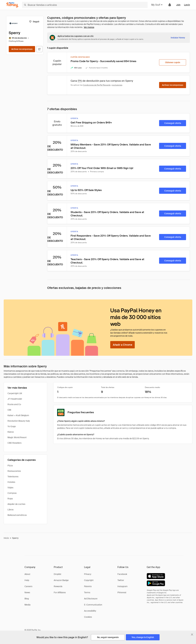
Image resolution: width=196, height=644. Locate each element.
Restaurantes (14, 471)
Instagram (123, 586)
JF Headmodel (15, 399)
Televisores (13, 477)
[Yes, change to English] (143, 637)
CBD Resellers (14, 443)
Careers (28, 586)
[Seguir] (34, 22)
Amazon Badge (61, 580)
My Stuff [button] (157, 5)
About (27, 574)
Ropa (10, 499)
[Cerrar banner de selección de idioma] (192, 635)
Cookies (88, 617)
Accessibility (90, 611)
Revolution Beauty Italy (19, 421)
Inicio (6, 538)
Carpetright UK (15, 393)
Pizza (10, 466)
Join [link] (178, 5)
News (27, 592)
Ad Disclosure (91, 599)
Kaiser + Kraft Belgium (18, 415)
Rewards (58, 586)
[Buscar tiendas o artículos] (85, 5)
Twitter (121, 580)
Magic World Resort (17, 437)
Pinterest (122, 592)
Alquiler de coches (16, 504)
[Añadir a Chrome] (123, 345)
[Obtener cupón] (173, 62)
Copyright (89, 580)
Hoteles (11, 482)
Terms (87, 592)
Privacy (88, 574)
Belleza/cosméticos (17, 515)
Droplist (57, 574)
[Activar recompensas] (22, 49)
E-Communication (93, 605)
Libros (10, 510)
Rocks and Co (14, 404)
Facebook (122, 574)
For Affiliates (60, 592)
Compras (12, 493)
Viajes (10, 488)
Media (27, 605)
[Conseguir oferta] (173, 123)
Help (27, 580)
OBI (9, 410)
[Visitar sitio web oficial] (39, 49)
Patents (88, 586)
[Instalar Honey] (178, 38)
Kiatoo (11, 432)
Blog (27, 599)
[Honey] (12, 5)
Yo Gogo (12, 426)
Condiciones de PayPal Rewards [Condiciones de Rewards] (97, 85)
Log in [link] (187, 5)
